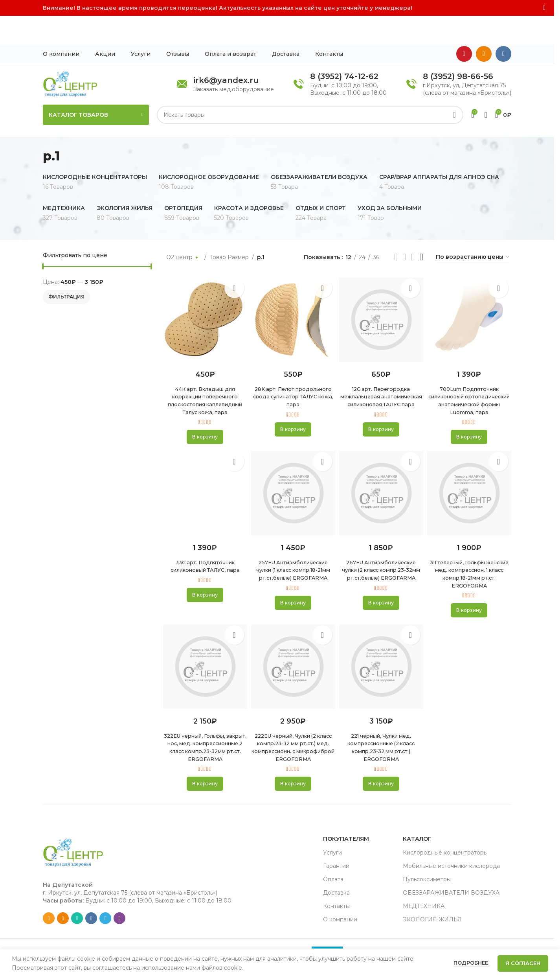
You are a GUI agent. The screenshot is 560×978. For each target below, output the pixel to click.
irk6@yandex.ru (226, 51)
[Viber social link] (119, 920)
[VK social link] (503, 25)
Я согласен (523, 963)
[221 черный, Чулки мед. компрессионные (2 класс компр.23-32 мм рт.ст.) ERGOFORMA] (382, 661)
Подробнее (472, 963)
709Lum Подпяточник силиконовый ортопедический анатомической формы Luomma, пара (471, 375)
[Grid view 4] (421, 228)
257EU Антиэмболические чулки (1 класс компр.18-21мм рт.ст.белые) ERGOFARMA (293, 556)
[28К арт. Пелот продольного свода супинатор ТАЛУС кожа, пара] (293, 291)
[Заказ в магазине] (473, 228)
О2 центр (180, 228)
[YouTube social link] (464, 25)
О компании (340, 921)
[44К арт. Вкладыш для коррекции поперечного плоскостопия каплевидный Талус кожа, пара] (204, 291)
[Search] (310, 85)
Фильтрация (66, 267)
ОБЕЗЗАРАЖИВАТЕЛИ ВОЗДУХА (451, 894)
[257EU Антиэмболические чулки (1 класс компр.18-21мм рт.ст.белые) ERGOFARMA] (293, 475)
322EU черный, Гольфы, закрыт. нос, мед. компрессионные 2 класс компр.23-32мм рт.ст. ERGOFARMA (203, 745)
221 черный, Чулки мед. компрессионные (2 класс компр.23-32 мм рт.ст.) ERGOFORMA (382, 741)
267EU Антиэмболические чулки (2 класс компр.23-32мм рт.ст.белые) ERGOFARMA (382, 556)
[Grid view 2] (404, 228)
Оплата (333, 881)
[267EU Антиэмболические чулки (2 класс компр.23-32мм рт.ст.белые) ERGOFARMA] (382, 475)
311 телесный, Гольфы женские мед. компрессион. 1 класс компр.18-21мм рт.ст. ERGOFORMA (471, 560)
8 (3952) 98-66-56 (458, 47)
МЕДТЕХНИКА (424, 908)
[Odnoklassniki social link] (484, 25)
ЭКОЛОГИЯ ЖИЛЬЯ (432, 921)
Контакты (336, 908)
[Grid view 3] (413, 228)
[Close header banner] (544, 8)
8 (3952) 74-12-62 (344, 47)
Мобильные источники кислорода (451, 867)
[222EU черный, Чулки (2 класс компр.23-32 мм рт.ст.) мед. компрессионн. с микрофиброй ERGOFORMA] (293, 661)
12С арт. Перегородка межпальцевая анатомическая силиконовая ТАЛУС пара (382, 371)
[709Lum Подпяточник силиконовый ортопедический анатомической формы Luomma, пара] (471, 291)
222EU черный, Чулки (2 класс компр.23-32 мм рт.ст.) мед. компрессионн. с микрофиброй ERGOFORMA (293, 745)
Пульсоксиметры (427, 881)
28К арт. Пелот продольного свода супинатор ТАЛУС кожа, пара (292, 371)
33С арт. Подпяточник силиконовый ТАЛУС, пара (204, 549)
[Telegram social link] (105, 920)
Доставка (336, 894)
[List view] (396, 228)
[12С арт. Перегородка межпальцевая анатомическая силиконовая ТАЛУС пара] (382, 291)
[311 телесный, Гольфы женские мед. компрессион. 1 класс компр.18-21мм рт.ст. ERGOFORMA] (471, 475)
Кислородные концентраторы (445, 854)
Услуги (332, 854)
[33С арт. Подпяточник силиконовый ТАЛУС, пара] (204, 475)
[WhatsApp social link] (77, 920)
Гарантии (336, 867)
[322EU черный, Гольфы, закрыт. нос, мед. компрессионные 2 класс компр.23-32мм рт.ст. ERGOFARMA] (204, 661)
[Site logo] (70, 54)
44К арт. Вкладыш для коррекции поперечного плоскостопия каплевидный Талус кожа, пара (203, 375)
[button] (203, 415)
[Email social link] (49, 920)
